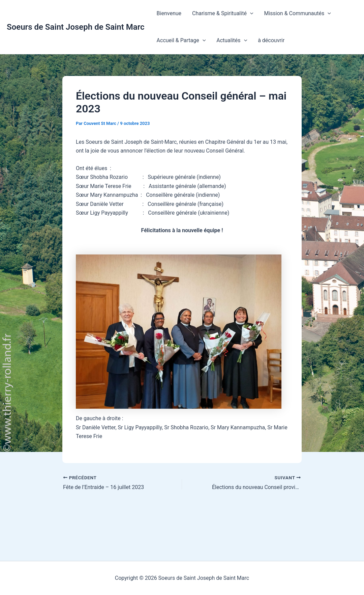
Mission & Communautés (297, 13)
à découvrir (271, 40)
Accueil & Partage (181, 40)
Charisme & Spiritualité (223, 13)
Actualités (232, 40)
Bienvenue (169, 13)
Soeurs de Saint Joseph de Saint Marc (76, 27)
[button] (250, 13)
